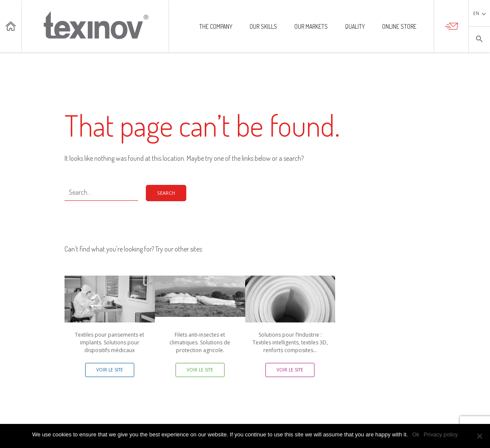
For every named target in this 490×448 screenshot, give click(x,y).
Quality (355, 27)
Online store (399, 27)
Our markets (311, 27)
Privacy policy (441, 434)
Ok (416, 434)
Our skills (263, 27)
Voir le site (110, 370)
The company (216, 27)
